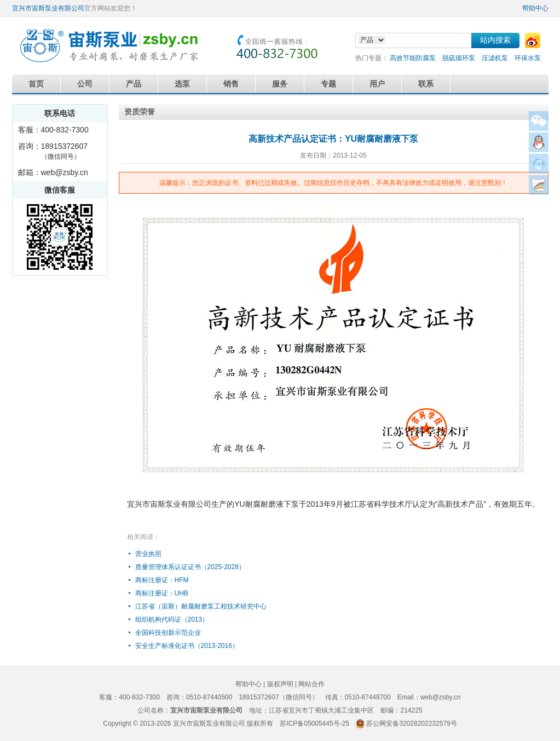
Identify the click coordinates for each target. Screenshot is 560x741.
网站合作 (311, 684)
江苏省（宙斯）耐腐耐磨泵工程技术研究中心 (201, 606)
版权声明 (280, 684)
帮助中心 (535, 8)
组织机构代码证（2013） (172, 620)
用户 (377, 84)
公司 (85, 84)
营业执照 (148, 554)
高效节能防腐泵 (413, 58)
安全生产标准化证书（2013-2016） (187, 646)
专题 (328, 84)
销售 (231, 84)
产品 (134, 84)
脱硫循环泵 (459, 58)
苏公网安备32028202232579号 (411, 723)
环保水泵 (528, 58)
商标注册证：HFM (162, 580)
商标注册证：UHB (162, 593)
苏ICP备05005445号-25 (314, 723)
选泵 (182, 84)
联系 (426, 84)
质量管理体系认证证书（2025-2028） (190, 567)
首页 (36, 84)
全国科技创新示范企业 (168, 633)
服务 (280, 84)
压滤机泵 (495, 58)
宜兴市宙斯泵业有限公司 (48, 8)
